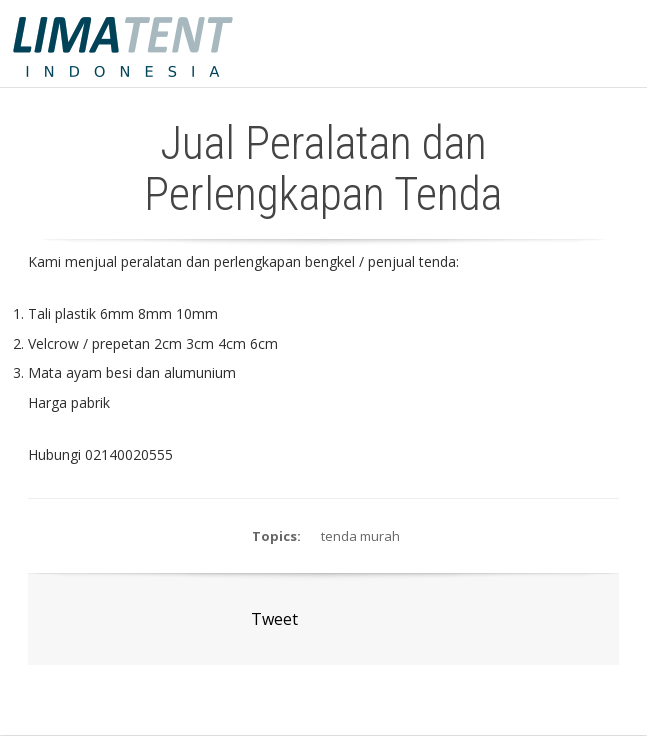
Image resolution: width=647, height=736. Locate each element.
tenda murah (360, 536)
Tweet (274, 619)
